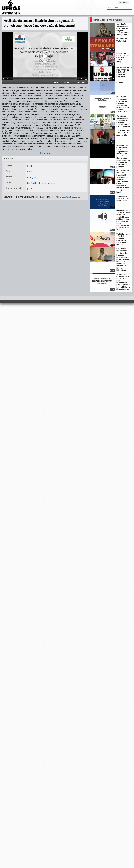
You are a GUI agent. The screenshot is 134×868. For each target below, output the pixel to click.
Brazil (30, 172)
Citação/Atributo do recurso (70, 197)
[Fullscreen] (86, 79)
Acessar (123, 3)
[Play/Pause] (4, 79)
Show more (45, 153)
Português (32, 178)
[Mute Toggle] (82, 79)
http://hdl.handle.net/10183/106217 (42, 183)
